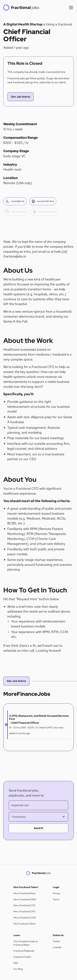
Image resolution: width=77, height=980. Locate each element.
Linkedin (57, 947)
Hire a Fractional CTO (24, 905)
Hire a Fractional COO (25, 918)
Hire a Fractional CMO (25, 899)
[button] (70, 8)
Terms (56, 899)
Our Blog (18, 969)
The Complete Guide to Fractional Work (26, 943)
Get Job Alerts (21, 97)
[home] (21, 8)
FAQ (16, 963)
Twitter (56, 941)
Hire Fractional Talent (24, 924)
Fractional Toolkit (22, 957)
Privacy (57, 893)
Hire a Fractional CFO (24, 911)
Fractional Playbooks (24, 951)
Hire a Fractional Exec (25, 893)
